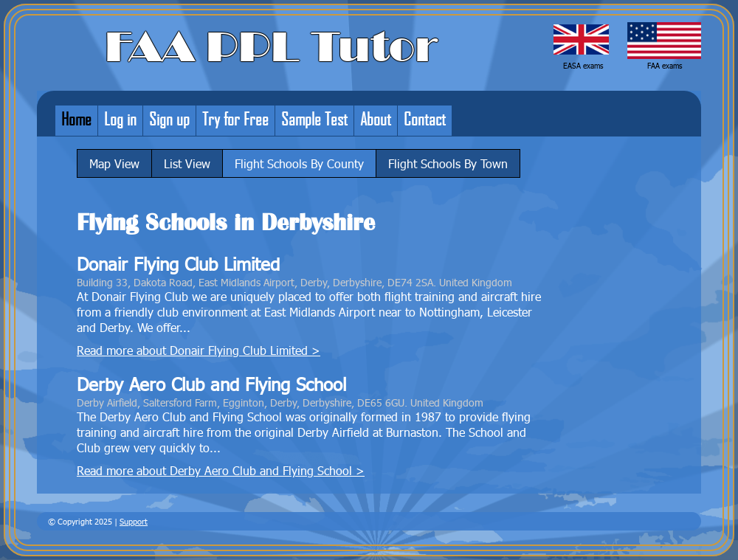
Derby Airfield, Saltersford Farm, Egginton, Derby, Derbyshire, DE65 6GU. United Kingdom (280, 402)
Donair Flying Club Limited (178, 264)
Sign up (169, 119)
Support (134, 521)
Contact (425, 119)
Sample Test (314, 119)
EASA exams (583, 66)
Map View (114, 163)
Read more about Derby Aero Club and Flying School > (221, 470)
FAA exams (665, 66)
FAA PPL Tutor (271, 47)
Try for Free (235, 119)
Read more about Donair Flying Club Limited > (199, 350)
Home (76, 119)
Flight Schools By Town (448, 163)
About (376, 119)
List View (187, 163)
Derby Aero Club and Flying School (211, 384)
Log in (120, 119)
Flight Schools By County (299, 163)
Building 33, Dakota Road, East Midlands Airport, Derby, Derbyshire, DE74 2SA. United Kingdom (294, 282)
